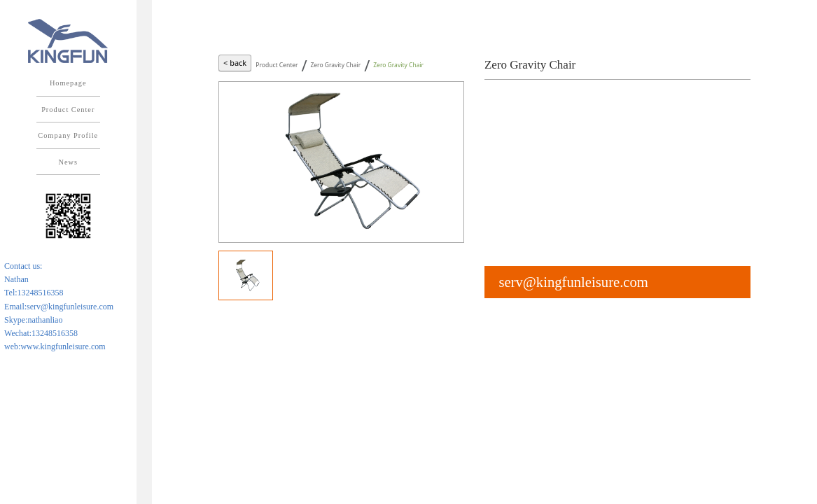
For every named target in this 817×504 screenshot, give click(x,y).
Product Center (68, 110)
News (68, 162)
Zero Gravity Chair (335, 65)
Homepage (68, 83)
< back (235, 63)
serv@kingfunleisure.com (573, 282)
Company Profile (68, 135)
